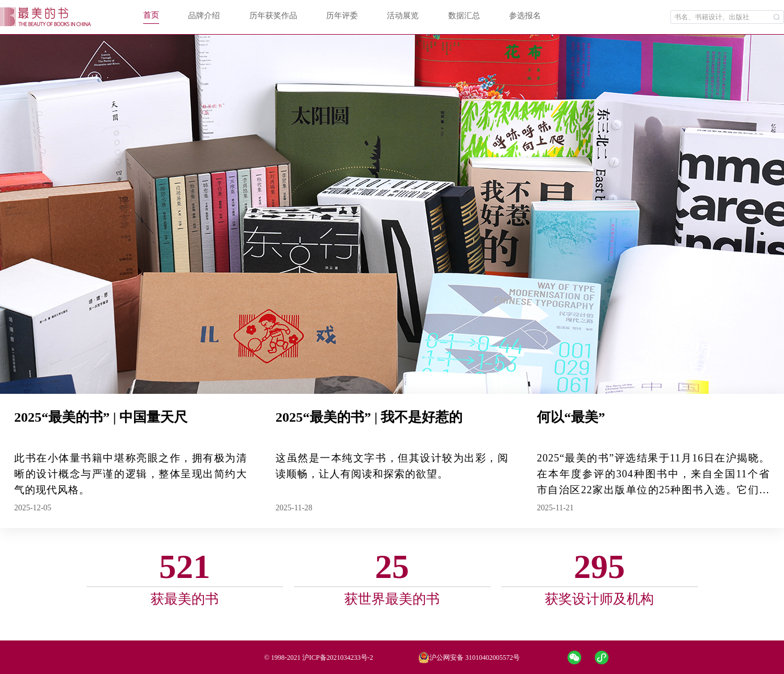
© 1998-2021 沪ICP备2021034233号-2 (319, 658)
